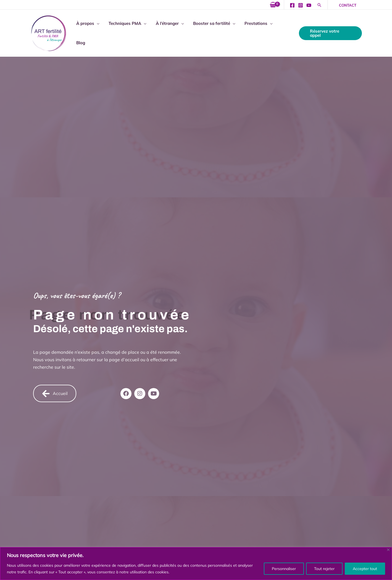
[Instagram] (301, 5)
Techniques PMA (127, 32)
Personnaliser (284, 569)
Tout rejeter (324, 569)
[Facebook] (292, 5)
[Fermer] (388, 550)
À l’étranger (168, 32)
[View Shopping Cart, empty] (273, 5)
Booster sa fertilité (212, 32)
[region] (196, 564)
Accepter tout (365, 569)
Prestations (255, 32)
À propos (88, 32)
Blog (285, 32)
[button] (319, 5)
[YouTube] (309, 5)
